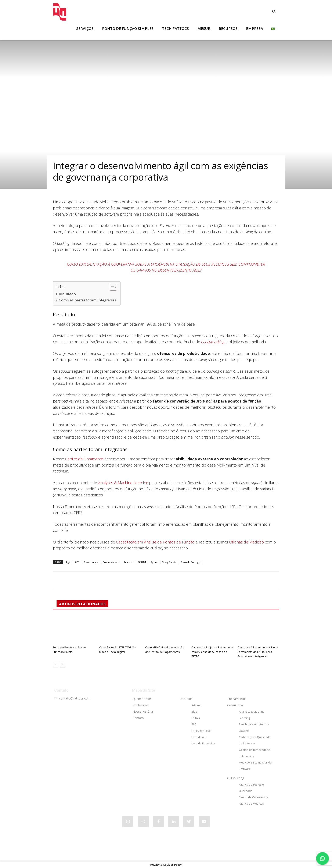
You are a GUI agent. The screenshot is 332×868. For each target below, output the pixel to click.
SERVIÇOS (85, 29)
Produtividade (111, 562)
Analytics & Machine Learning (123, 483)
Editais (196, 718)
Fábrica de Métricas (251, 804)
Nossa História (143, 711)
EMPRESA (255, 29)
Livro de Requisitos (204, 743)
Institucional (141, 705)
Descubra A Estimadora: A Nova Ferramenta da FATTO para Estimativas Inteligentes (258, 652)
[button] (274, 12)
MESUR (204, 29)
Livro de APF (199, 737)
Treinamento (236, 699)
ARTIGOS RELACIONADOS (82, 604)
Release (128, 562)
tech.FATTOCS (175, 29)
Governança (91, 562)
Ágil (68, 562)
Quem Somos (142, 699)
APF (77, 562)
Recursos (186, 699)
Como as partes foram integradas (87, 300)
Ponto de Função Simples (128, 29)
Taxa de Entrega (191, 562)
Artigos (196, 705)
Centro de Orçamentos (253, 797)
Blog (194, 712)
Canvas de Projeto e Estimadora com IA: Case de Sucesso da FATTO (212, 652)
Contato (138, 718)
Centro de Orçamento (84, 459)
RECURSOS (228, 29)
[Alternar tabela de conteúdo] (111, 287)
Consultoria (235, 705)
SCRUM (142, 562)
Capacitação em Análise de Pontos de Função (155, 542)
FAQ (194, 724)
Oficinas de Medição (246, 542)
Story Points (169, 562)
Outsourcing (236, 778)
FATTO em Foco (201, 731)
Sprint (154, 562)
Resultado (67, 294)
